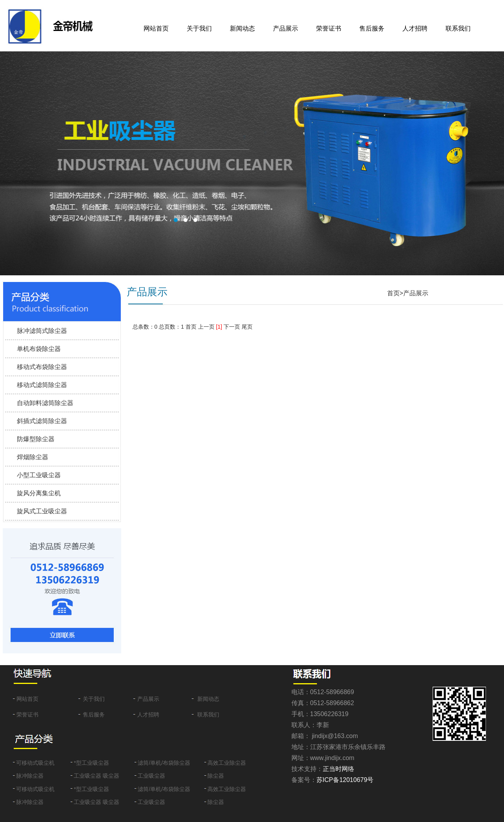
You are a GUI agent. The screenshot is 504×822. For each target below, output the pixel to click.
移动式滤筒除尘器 (42, 385)
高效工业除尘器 (227, 763)
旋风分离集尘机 (39, 493)
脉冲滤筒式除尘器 (42, 331)
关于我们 (199, 28)
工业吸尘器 (151, 776)
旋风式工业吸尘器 (42, 511)
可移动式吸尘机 (35, 763)
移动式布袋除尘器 (42, 367)
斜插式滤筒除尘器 (42, 421)
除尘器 (216, 776)
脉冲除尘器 (30, 776)
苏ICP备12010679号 (345, 780)
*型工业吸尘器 (91, 763)
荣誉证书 (329, 28)
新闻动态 (242, 28)
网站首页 (156, 28)
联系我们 (458, 28)
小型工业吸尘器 (39, 475)
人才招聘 (415, 28)
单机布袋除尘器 (39, 349)
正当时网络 (338, 769)
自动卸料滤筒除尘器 (45, 403)
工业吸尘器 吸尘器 (96, 776)
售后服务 (372, 28)
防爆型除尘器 (36, 439)
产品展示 (286, 28)
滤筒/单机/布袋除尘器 (164, 763)
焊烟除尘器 (33, 457)
